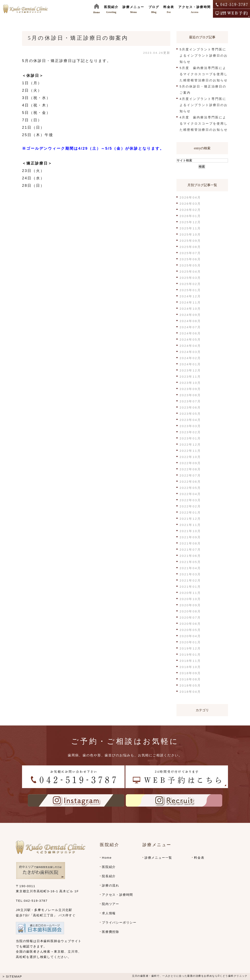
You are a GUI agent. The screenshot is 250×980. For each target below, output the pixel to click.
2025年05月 (190, 265)
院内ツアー (111, 904)
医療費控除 (111, 932)
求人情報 (109, 913)
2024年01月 (190, 364)
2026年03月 (190, 204)
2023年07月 (190, 401)
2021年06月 (190, 556)
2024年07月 (190, 327)
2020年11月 (190, 593)
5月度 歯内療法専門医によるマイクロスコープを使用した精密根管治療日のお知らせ (204, 74)
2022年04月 (190, 494)
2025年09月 (190, 241)
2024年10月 (190, 309)
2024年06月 (190, 333)
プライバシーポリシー (119, 922)
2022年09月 (190, 463)
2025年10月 (190, 234)
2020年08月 (190, 611)
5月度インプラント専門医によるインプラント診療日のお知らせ (204, 55)
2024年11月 (190, 302)
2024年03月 (190, 352)
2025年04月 (190, 272)
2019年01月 (190, 655)
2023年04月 (190, 420)
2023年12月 (190, 370)
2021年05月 (190, 562)
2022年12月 (190, 444)
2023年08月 (190, 395)
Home (107, 858)
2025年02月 (190, 284)
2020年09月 (190, 605)
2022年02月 (190, 506)
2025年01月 (190, 290)
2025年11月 (190, 228)
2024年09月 (190, 315)
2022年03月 (190, 500)
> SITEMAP (12, 976)
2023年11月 (190, 377)
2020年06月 (190, 624)
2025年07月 (190, 253)
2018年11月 (190, 661)
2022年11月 (190, 451)
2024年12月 (190, 296)
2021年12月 (190, 519)
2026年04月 (190, 197)
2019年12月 (190, 648)
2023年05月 (190, 414)
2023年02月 (190, 432)
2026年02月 (190, 210)
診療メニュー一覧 (158, 858)
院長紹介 (109, 876)
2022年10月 (190, 457)
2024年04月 (190, 346)
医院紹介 (109, 867)
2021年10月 (190, 531)
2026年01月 (190, 216)
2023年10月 (190, 383)
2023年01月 (190, 438)
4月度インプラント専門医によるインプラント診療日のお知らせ (204, 105)
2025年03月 (190, 278)
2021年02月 (190, 580)
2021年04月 (190, 568)
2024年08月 (190, 321)
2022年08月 (190, 469)
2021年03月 (190, 574)
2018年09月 (190, 673)
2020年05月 (190, 630)
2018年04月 (190, 692)
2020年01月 (190, 642)
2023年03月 (190, 426)
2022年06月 (190, 482)
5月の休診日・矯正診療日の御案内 (78, 38)
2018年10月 (190, 667)
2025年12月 (190, 222)
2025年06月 (190, 259)
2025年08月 (190, 247)
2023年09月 (190, 389)
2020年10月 (190, 599)
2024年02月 (190, 358)
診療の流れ (111, 885)
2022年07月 (190, 475)
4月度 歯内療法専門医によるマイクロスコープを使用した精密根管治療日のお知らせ (204, 123)
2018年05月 (190, 685)
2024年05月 (190, 339)
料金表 (199, 858)
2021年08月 (190, 543)
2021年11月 (190, 525)
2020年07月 (190, 617)
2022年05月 (190, 488)
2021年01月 (190, 587)
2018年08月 (190, 679)
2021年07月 (190, 550)
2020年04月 (190, 636)
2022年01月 (190, 512)
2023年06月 (190, 407)
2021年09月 (190, 537)
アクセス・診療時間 (117, 895)
